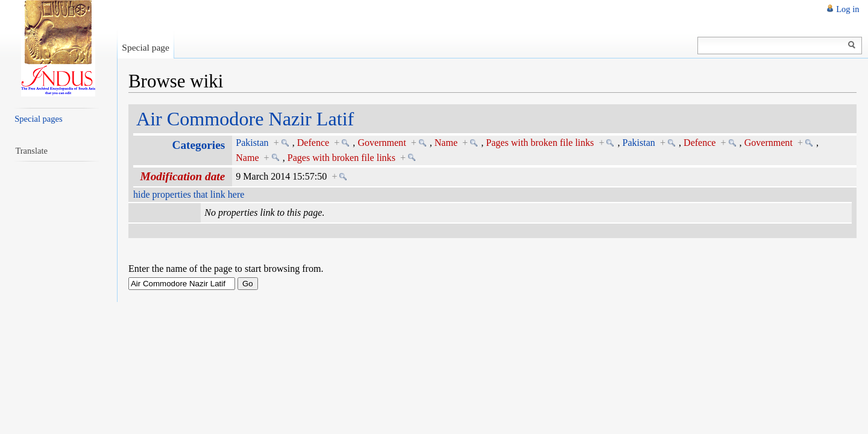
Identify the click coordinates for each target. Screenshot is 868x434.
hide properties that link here (189, 194)
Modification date (183, 176)
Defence (313, 143)
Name (446, 143)
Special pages (38, 119)
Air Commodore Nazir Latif (245, 119)
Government (382, 143)
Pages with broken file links (540, 143)
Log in (848, 9)
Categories (199, 145)
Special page (146, 47)
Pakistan (252, 143)
